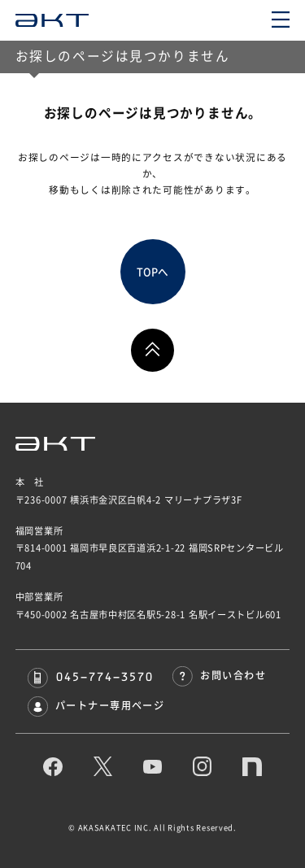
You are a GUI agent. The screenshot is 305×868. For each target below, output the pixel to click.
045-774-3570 (90, 676)
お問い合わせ (219, 675)
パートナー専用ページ (96, 705)
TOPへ (152, 272)
